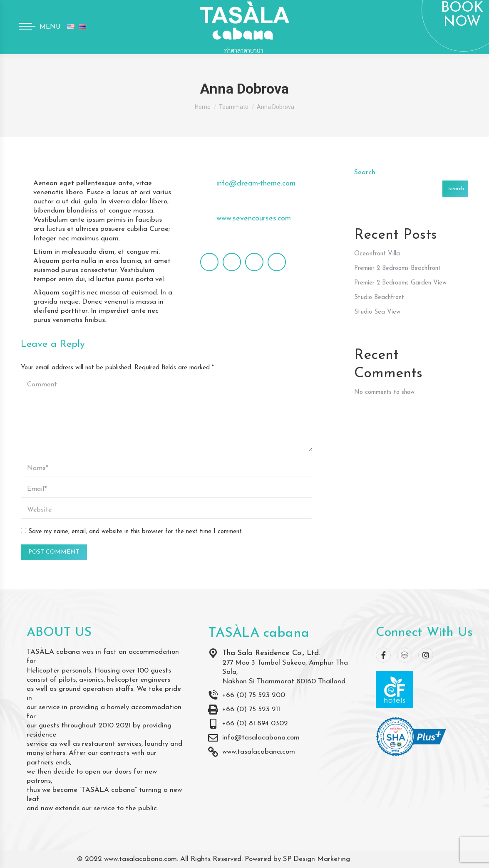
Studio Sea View (377, 312)
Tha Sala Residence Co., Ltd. (271, 653)
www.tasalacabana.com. (141, 859)
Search (365, 173)
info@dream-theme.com (256, 184)
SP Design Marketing (316, 859)
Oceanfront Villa (377, 254)
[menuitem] (71, 27)
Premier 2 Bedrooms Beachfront (397, 268)
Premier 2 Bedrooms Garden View (400, 283)
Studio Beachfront (379, 298)
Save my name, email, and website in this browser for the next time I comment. (136, 532)
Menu (50, 27)
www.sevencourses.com (254, 219)
